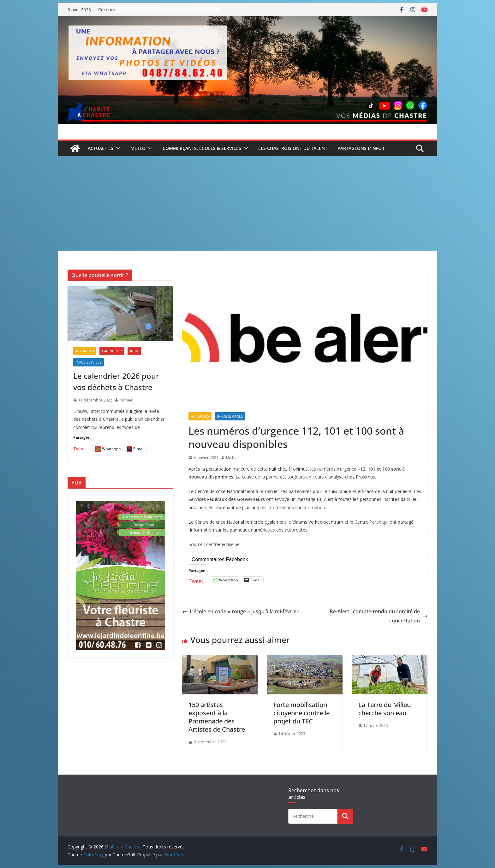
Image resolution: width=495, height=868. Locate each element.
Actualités (101, 148)
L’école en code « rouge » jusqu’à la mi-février (240, 611)
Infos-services (230, 416)
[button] (117, 148)
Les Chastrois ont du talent (293, 148)
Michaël (233, 458)
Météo (138, 148)
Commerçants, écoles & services (202, 148)
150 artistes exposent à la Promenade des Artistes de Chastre (217, 717)
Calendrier (112, 351)
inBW (134, 351)
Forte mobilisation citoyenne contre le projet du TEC (301, 713)
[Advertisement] (247, 203)
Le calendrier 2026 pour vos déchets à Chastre (116, 381)
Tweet (196, 580)
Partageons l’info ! (361, 148)
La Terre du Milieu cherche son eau (385, 709)
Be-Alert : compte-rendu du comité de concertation (379, 616)
